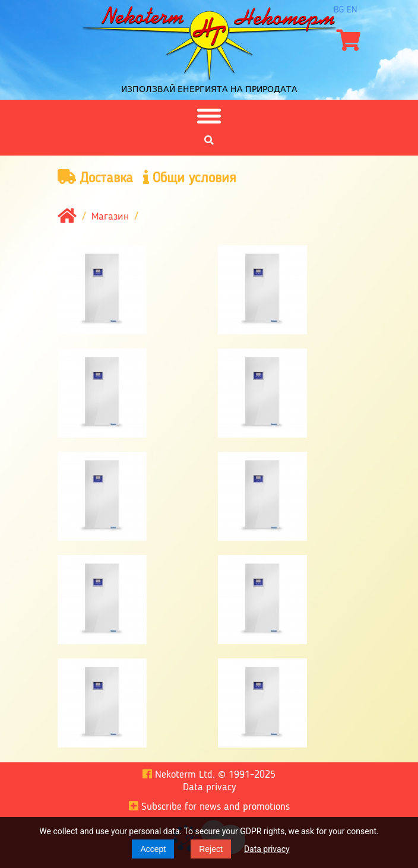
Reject (211, 849)
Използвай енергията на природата (209, 89)
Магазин (110, 217)
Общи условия (190, 178)
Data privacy (267, 849)
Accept (153, 849)
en (352, 10)
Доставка (95, 178)
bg (339, 10)
